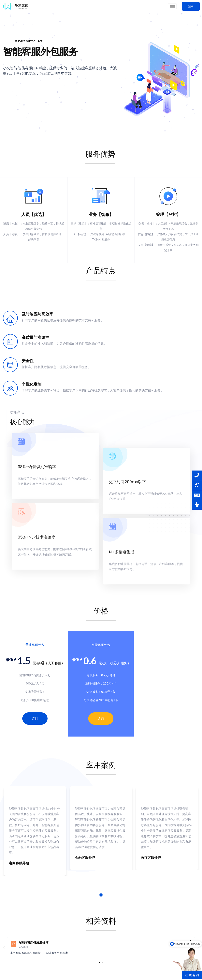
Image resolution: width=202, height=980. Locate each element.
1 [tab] (101, 895)
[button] (191, 6)
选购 (101, 718)
